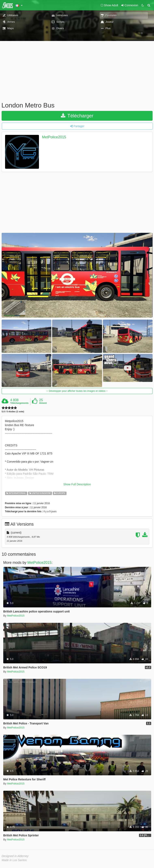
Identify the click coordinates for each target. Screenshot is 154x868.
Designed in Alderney (15, 856)
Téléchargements (19, 403)
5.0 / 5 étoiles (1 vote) (13, 412)
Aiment (43, 403)
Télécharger (77, 116)
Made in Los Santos (14, 860)
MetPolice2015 (54, 137)
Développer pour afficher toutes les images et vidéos (77, 391)
